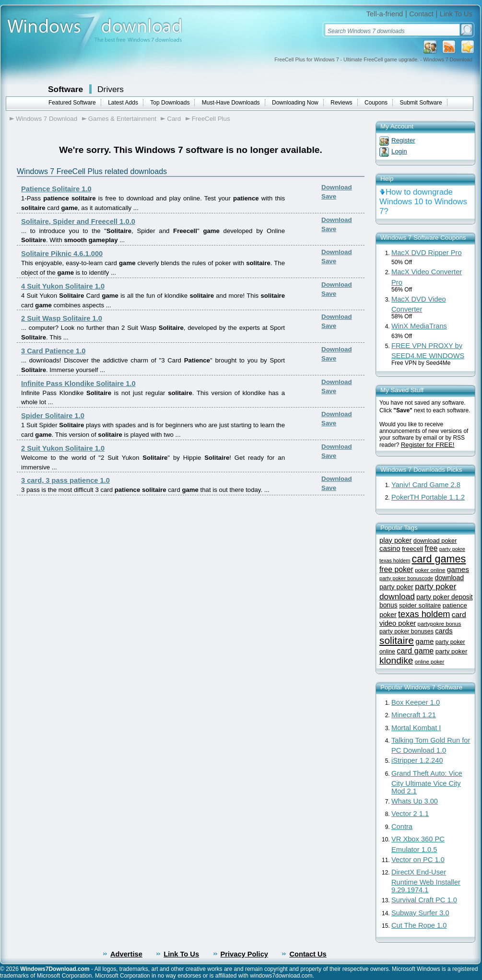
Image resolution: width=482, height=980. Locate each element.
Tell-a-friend (385, 14)
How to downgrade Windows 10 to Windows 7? (423, 202)
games (458, 569)
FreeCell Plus (211, 119)
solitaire (397, 640)
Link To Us (456, 14)
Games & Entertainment (122, 119)
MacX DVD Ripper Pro (427, 253)
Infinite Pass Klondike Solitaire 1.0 (78, 384)
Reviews (341, 103)
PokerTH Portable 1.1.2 (428, 497)
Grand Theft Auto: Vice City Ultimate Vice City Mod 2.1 (427, 782)
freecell (412, 549)
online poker (429, 662)
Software (65, 89)
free (431, 548)
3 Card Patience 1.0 (53, 351)
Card (174, 119)
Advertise (126, 954)
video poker (398, 623)
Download (337, 187)
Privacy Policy (244, 954)
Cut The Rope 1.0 (419, 925)
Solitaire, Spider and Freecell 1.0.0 (78, 222)
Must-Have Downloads (231, 103)
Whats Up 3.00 (415, 801)
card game (415, 651)
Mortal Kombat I (416, 728)
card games (439, 559)
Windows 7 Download (47, 119)
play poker (395, 540)
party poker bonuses (406, 631)
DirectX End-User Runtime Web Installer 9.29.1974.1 (426, 881)
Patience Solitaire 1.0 (56, 189)
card (459, 614)
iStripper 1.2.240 (417, 760)
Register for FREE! (428, 445)
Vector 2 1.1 (410, 814)
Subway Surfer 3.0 (420, 913)
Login (399, 151)
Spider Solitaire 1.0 (53, 416)
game (424, 641)
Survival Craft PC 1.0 (424, 900)
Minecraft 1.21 (414, 715)
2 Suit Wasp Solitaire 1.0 (62, 318)
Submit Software (421, 103)
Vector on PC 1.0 (418, 860)
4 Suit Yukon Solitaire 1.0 (63, 286)
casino (390, 548)
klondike (396, 660)
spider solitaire (420, 605)
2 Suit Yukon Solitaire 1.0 (63, 448)
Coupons (376, 103)
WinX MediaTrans (419, 326)
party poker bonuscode (406, 578)
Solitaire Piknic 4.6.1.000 (62, 254)
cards (444, 631)
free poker (396, 569)
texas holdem (424, 614)
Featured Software (72, 103)
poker (388, 615)
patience (455, 605)
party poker (452, 651)
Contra (402, 827)
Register (403, 140)
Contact (421, 14)
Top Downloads (170, 103)
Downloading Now (295, 103)
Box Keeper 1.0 (416, 702)
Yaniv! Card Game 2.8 (426, 485)
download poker (435, 541)
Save (329, 196)
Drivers (111, 89)
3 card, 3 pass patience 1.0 (65, 480)
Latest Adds (123, 103)
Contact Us (308, 954)
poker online (430, 570)
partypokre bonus (440, 624)
